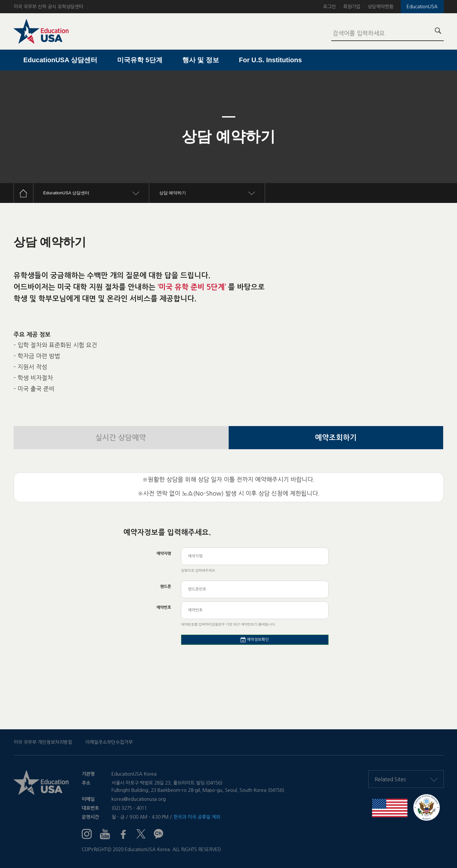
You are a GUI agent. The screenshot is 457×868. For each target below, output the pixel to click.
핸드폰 (166, 587)
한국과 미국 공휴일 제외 (197, 817)
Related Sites (406, 779)
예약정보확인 (255, 640)
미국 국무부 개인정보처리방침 (43, 742)
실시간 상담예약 (121, 438)
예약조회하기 (336, 438)
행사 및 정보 (201, 60)
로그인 (329, 7)
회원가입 (352, 7)
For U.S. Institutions (270, 60)
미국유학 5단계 (140, 60)
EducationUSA (422, 7)
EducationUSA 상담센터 (61, 60)
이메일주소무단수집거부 (109, 742)
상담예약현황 (381, 7)
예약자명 (164, 554)
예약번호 (164, 607)
